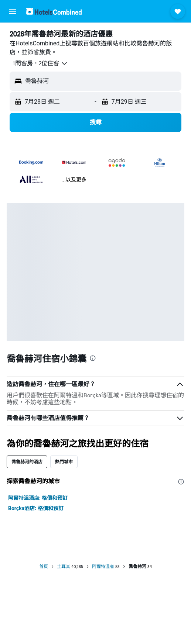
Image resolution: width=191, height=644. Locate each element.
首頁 (44, 567)
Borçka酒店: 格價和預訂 (36, 508)
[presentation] (93, 358)
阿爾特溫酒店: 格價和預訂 (38, 498)
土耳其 (64, 567)
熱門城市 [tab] (64, 462)
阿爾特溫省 (103, 567)
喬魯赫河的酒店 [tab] (27, 462)
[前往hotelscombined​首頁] (54, 11)
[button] (13, 11)
